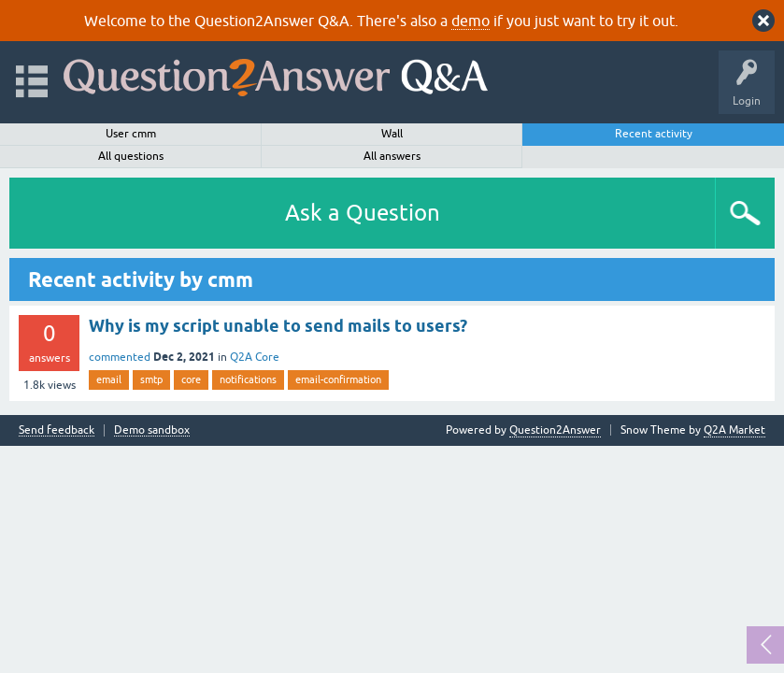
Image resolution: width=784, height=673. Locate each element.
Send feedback (57, 430)
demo (470, 21)
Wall (392, 134)
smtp (151, 379)
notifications (248, 379)
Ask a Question (363, 213)
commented (120, 357)
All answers (392, 156)
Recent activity (654, 134)
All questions (131, 156)
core (191, 379)
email (109, 379)
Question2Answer (555, 430)
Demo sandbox (152, 430)
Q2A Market (734, 430)
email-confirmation (338, 379)
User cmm (131, 134)
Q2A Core (255, 357)
